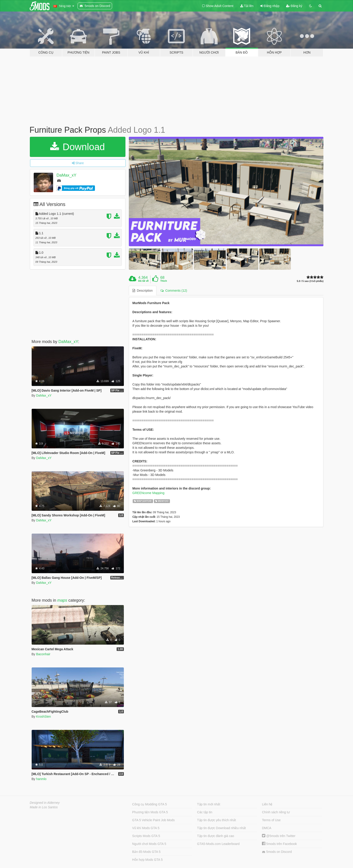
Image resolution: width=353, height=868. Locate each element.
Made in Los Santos (44, 807)
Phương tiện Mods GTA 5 (150, 812)
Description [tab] (143, 291)
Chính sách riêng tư (276, 812)
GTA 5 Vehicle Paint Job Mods (153, 820)
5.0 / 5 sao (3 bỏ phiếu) (310, 281)
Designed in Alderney (45, 803)
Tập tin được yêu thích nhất (217, 820)
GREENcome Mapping (148, 493)
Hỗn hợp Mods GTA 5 (147, 860)
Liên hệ (267, 804)
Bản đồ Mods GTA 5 (146, 852)
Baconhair (43, 654)
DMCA (267, 828)
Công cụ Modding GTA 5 (149, 804)
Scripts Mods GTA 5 (146, 836)
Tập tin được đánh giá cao (216, 836)
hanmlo (41, 779)
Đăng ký (294, 6)
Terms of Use (271, 820)
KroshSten (44, 717)
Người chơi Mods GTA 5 (149, 844)
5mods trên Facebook (279, 844)
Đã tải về (143, 281)
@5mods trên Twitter (279, 836)
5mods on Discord (277, 852)
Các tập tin (205, 812)
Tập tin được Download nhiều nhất (221, 828)
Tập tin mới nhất (209, 804)
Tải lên (247, 6)
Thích (164, 281)
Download (77, 147)
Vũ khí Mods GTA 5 (146, 828)
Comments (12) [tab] (174, 291)
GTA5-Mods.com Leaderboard (218, 844)
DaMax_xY (66, 175)
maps (62, 600)
